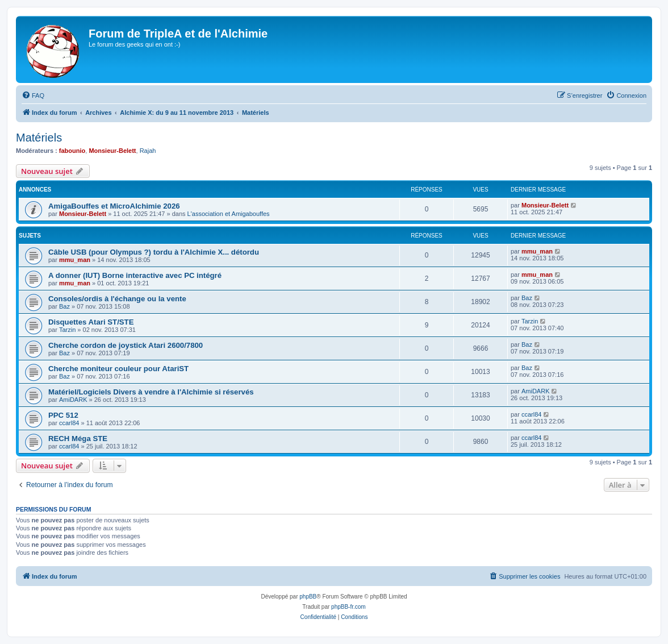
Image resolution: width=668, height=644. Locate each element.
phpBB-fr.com (348, 607)
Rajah (148, 151)
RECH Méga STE (78, 439)
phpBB (308, 597)
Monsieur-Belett (112, 151)
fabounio (72, 151)
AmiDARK (73, 400)
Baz (64, 306)
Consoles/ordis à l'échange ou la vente (117, 299)
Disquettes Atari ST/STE (91, 322)
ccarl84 (69, 423)
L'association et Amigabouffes (229, 214)
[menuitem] (33, 95)
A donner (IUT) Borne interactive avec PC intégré (135, 275)
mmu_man (75, 260)
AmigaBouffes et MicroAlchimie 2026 (114, 206)
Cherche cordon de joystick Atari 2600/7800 (126, 345)
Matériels (39, 138)
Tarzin (67, 330)
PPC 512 (63, 415)
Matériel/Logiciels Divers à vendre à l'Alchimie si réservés (151, 392)
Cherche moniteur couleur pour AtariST (118, 369)
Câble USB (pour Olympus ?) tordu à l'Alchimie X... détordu (154, 252)
